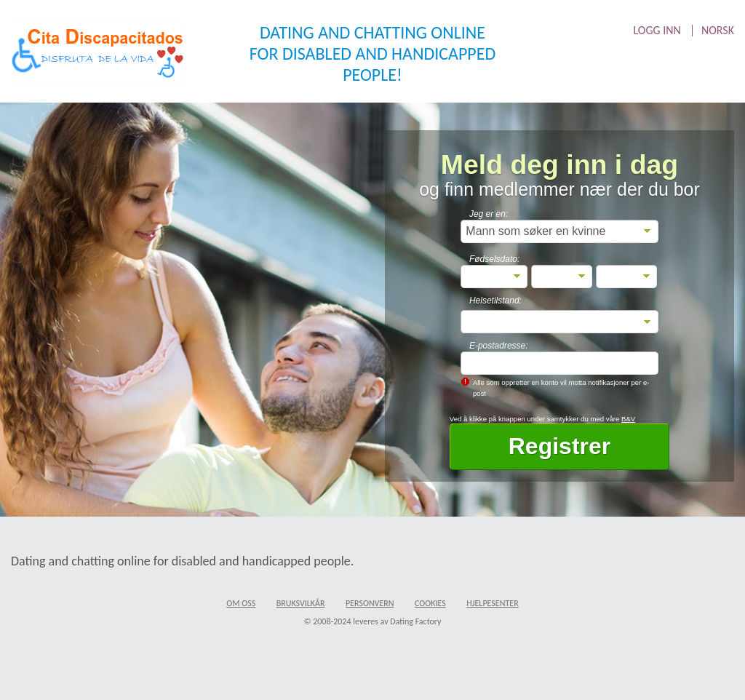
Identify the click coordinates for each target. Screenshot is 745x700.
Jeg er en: (489, 214)
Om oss (241, 603)
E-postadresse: (499, 346)
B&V (628, 419)
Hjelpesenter (493, 603)
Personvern (370, 603)
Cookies (430, 603)
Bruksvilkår (301, 603)
